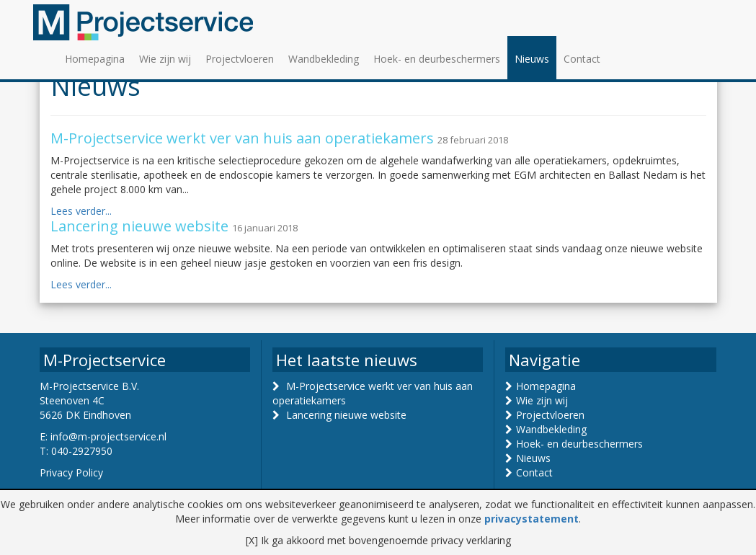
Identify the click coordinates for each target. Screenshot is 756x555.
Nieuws (532, 59)
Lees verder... (81, 211)
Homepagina (95, 59)
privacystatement (532, 519)
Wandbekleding (324, 59)
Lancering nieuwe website (346, 415)
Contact (582, 59)
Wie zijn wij (165, 59)
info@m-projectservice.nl (108, 436)
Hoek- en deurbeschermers (437, 59)
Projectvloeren (240, 59)
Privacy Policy (71, 472)
